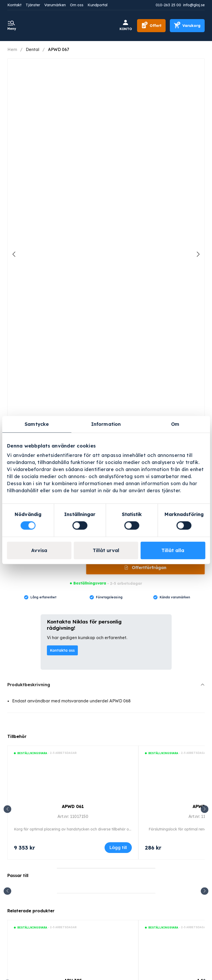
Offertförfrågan (148, 568)
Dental (32, 49)
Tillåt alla (173, 550)
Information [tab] (106, 424)
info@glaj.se (194, 5)
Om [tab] (175, 424)
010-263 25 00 (168, 5)
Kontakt (14, 5)
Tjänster (33, 5)
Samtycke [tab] (37, 424)
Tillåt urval (106, 550)
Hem (12, 49)
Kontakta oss (62, 650)
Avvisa (39, 550)
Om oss (77, 5)
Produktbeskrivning (29, 685)
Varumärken (55, 5)
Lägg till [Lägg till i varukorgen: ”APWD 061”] (118, 847)
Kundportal (97, 5)
